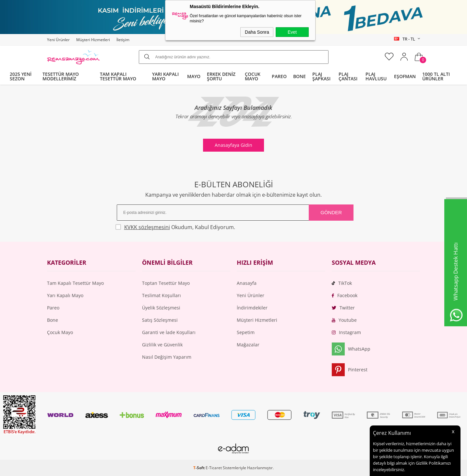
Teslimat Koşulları (162, 295)
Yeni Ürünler (58, 40)
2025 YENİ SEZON (21, 76)
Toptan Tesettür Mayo (166, 283)
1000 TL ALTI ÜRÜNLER (436, 76)
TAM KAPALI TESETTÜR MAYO (118, 76)
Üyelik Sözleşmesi (161, 308)
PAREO (279, 76)
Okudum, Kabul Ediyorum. (176, 227)
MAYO (194, 76)
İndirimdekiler (252, 308)
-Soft (199, 468)
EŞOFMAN (405, 76)
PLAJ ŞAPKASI (321, 76)
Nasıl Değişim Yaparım (167, 357)
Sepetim (246, 332)
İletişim (123, 40)
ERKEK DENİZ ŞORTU (221, 76)
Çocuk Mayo (60, 332)
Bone (53, 320)
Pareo (53, 308)
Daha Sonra (257, 32)
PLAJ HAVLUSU (376, 76)
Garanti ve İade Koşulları (169, 332)
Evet (292, 32)
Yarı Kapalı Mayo (65, 295)
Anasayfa (247, 283)
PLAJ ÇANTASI (348, 76)
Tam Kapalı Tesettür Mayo (75, 283)
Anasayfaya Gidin (233, 145)
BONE (299, 76)
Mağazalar (248, 345)
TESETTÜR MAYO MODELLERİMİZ (61, 76)
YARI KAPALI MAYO (165, 76)
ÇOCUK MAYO (253, 76)
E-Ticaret (214, 468)
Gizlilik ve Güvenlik (162, 345)
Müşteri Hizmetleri (93, 40)
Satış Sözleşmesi (160, 320)
